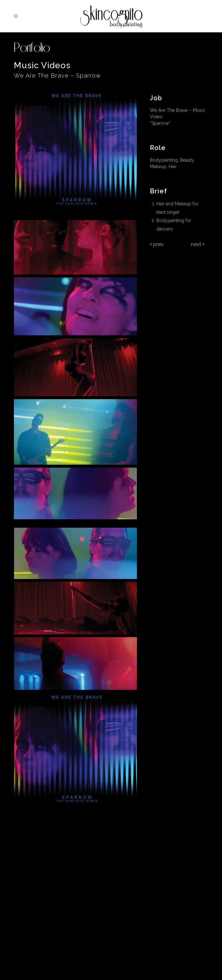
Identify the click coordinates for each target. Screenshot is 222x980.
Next (198, 244)
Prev (157, 244)
